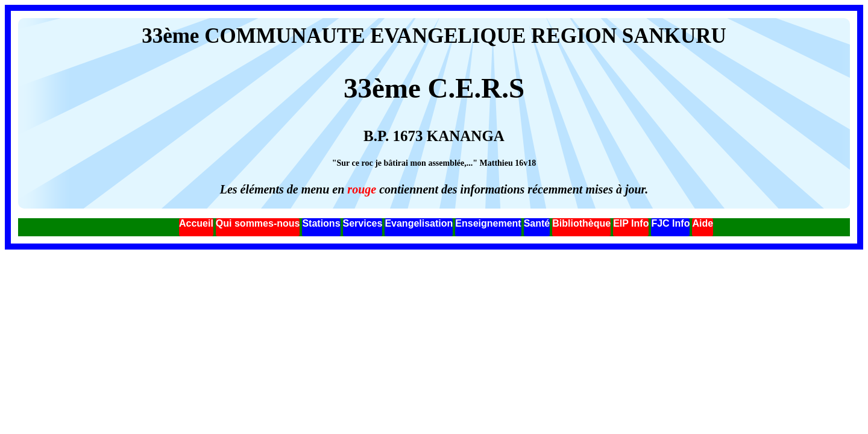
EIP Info (631, 223)
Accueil (196, 223)
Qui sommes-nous (258, 223)
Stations (321, 223)
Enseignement (488, 223)
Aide (703, 223)
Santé (537, 223)
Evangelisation (419, 223)
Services (363, 223)
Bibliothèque (581, 223)
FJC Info (670, 223)
